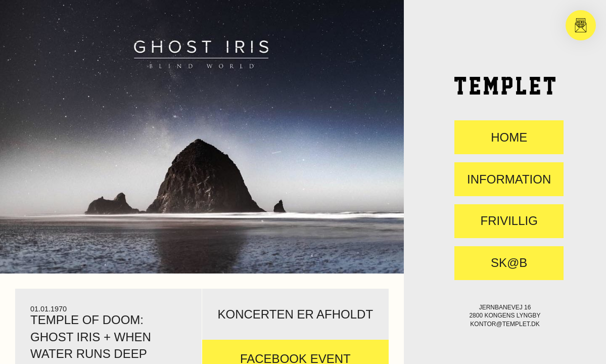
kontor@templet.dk (505, 324)
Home (509, 138)
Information (509, 179)
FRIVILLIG (509, 221)
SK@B (509, 263)
